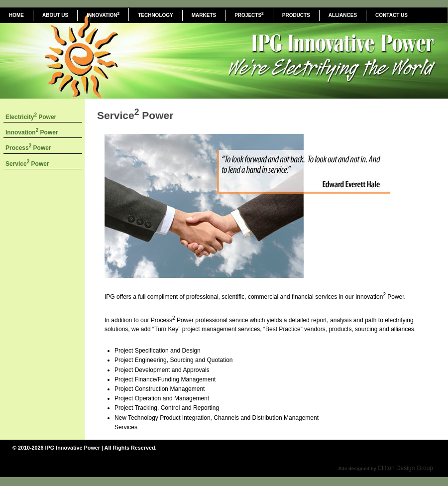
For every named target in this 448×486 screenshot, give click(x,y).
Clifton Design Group (405, 468)
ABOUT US (55, 15)
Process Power (28, 148)
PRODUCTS (296, 15)
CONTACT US (392, 15)
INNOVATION (103, 14)
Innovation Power (32, 132)
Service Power (27, 164)
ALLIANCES (343, 15)
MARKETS (204, 15)
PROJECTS (249, 14)
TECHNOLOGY (156, 15)
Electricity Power (31, 117)
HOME (16, 15)
